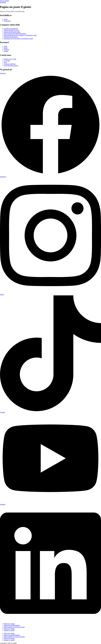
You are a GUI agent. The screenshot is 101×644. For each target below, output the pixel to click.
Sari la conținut (4, 1)
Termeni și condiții (9, 630)
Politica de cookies (9, 624)
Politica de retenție (9, 629)
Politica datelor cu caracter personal (14, 627)
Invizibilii (3, 2)
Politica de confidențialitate (12, 625)
